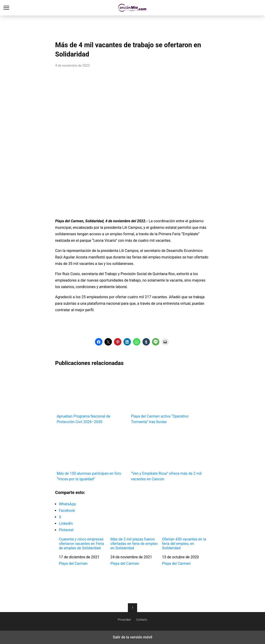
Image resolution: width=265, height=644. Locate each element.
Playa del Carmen (73, 564)
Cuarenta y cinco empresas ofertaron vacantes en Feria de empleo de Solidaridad (81, 544)
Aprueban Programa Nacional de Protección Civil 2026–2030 (92, 398)
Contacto (142, 620)
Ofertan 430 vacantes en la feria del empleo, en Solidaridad (184, 544)
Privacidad (124, 620)
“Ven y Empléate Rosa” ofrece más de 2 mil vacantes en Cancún (166, 455)
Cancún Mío (133, 8)
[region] (132, 27)
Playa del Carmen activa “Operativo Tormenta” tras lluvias (166, 398)
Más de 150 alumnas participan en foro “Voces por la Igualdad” (92, 455)
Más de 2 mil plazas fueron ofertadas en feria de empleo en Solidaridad (134, 544)
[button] (99, 342)
